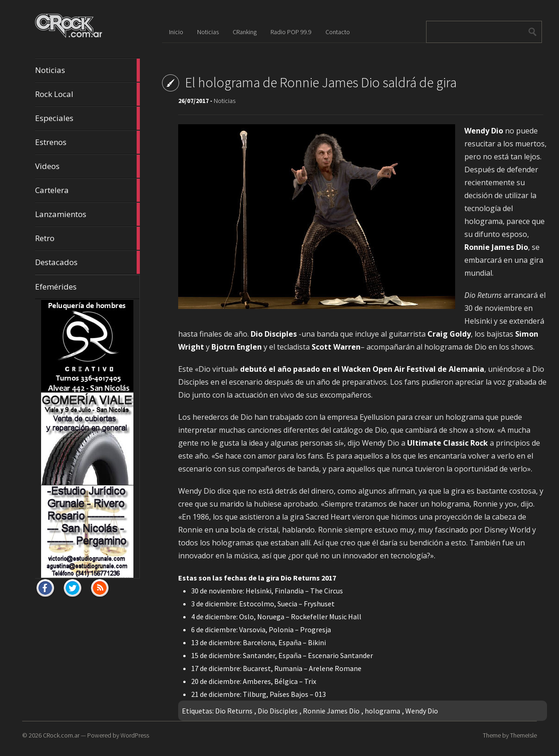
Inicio (176, 32)
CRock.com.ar (61, 735)
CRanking (245, 32)
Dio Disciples (278, 711)
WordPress (135, 735)
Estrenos (87, 142)
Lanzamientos (87, 214)
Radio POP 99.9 (291, 32)
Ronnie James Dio (331, 711)
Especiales (87, 118)
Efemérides (56, 287)
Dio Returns (234, 711)
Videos (87, 166)
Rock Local (87, 94)
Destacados (87, 262)
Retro (87, 238)
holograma (382, 711)
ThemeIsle (523, 735)
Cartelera (87, 190)
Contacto (338, 32)
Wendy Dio (422, 711)
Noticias (87, 70)
